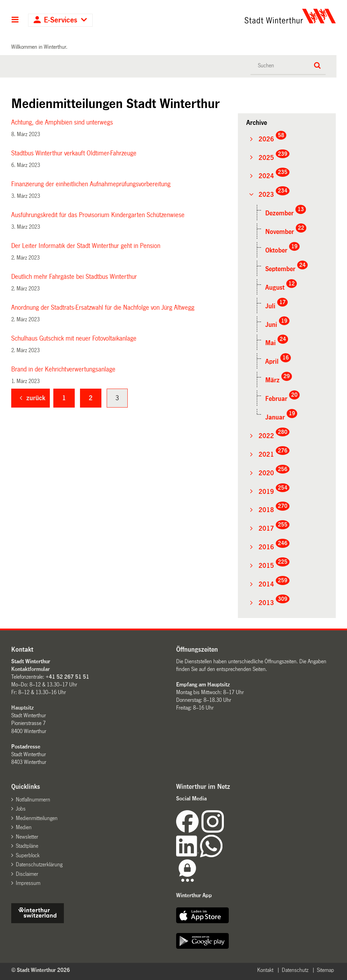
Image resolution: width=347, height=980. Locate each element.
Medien (24, 827)
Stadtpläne (27, 846)
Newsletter (27, 837)
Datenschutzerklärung (39, 864)
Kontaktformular (31, 669)
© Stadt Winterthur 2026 (41, 970)
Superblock (28, 855)
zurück (36, 398)
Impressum (28, 883)
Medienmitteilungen (37, 818)
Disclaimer (27, 874)
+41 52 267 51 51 (67, 677)
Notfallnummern (33, 800)
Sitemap (325, 970)
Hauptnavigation (15, 20)
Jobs (21, 809)
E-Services (61, 20)
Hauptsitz (22, 708)
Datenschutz (295, 970)
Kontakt (265, 970)
